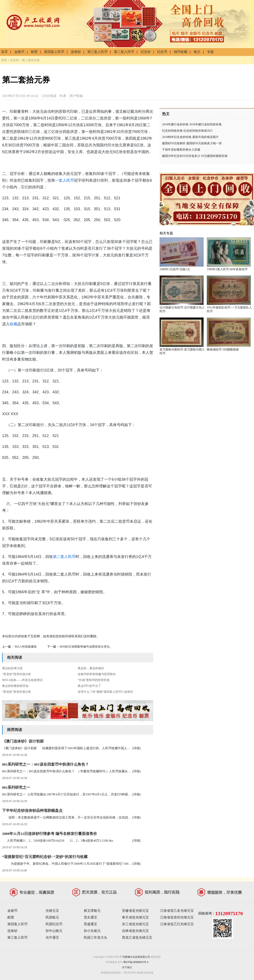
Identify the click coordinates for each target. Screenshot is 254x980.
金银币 (19, 52)
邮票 (34, 52)
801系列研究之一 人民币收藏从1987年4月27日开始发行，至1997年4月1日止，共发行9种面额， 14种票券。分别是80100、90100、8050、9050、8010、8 (108, 794)
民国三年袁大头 (96, 937)
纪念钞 (146, 52)
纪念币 (162, 52)
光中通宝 (52, 937)
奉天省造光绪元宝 (135, 917)
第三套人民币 (97, 52)
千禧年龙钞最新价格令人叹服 (181, 150)
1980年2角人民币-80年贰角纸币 (227, 269)
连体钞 (76, 52)
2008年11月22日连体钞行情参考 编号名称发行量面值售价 (50, 834)
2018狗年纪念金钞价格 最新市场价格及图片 (190, 137)
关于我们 (127, 967)
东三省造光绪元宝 (135, 924)
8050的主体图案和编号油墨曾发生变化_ (85, 647)
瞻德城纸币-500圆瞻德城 (223, 350)
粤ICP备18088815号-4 (136, 962)
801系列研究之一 (16, 787)
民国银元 (52, 917)
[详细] (136, 748)
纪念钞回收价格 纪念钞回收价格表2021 (187, 131)
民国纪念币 (54, 924)
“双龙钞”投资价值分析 (17, 674)
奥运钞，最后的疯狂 (91, 668)
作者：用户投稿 (71, 96)
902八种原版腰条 (26, 647)
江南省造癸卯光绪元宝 (177, 917)
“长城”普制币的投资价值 (94, 680)
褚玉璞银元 (92, 911)
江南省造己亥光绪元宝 (177, 911)
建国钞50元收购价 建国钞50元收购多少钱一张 (192, 143)
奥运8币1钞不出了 (89, 686)
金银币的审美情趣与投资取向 (97, 674)
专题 (210, 52)
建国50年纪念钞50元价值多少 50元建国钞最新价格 (195, 156)
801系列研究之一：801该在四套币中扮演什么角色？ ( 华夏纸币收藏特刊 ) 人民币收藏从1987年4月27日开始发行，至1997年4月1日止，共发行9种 (104, 771)
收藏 (13, 324)
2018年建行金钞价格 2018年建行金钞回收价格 (192, 124)
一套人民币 (64, 180)
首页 (4, 52)
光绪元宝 (52, 911)
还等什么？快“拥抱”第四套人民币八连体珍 (105, 692)
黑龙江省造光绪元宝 (137, 937)
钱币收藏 (181, 52)
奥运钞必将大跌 (12, 668)
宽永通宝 (90, 917)
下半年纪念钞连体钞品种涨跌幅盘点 (32, 811)
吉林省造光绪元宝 (135, 931)
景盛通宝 (90, 924)
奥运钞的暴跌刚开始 (15, 686)
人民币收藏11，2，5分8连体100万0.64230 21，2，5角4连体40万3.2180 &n (58, 841)
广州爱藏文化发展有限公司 (135, 957)
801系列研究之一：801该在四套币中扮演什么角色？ (45, 764)
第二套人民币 (124, 52)
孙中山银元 (54, 931)
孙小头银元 (92, 931)
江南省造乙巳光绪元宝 (177, 924)
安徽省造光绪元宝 (135, 911)
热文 (166, 114)
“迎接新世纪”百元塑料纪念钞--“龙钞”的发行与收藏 (45, 857)
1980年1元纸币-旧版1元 (175, 269)
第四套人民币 (54, 52)
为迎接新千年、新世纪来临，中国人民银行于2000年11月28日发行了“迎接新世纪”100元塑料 (70, 864)
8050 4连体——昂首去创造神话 (22, 680)
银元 (197, 52)
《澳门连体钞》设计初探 (23, 741)
